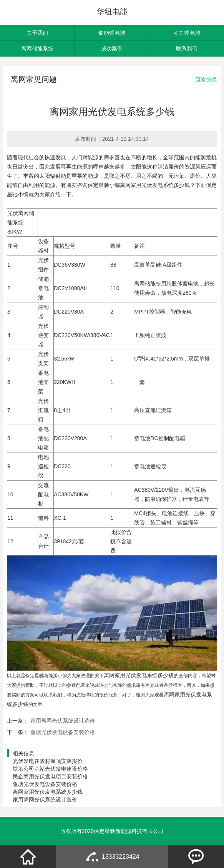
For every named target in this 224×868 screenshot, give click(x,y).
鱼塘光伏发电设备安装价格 (63, 732)
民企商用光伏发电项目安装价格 (50, 776)
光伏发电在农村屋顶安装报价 (48, 761)
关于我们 (37, 33)
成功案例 (112, 48)
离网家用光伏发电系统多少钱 (48, 792)
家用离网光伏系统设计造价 (63, 721)
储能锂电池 (112, 33)
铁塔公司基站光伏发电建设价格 (50, 769)
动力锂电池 (187, 33)
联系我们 (187, 48)
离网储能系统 (37, 48)
